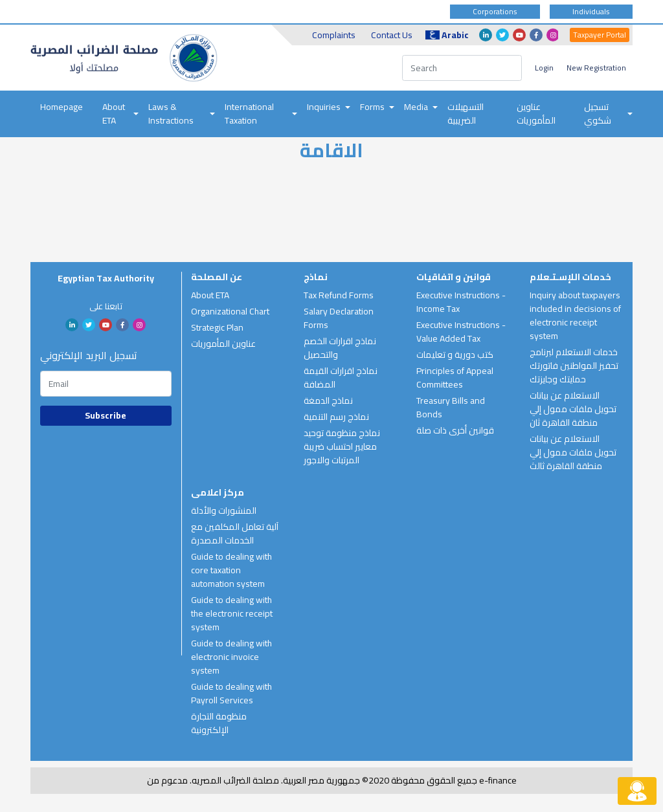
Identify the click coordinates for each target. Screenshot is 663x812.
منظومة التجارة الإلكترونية (219, 723)
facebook (536, 35)
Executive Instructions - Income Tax (461, 302)
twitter (502, 35)
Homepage (62, 107)
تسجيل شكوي (598, 114)
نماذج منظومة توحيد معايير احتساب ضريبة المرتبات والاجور (342, 446)
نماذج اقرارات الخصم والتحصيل (340, 348)
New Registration (596, 68)
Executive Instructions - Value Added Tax (461, 332)
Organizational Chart (230, 311)
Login (544, 68)
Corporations (495, 12)
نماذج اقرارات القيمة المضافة (341, 378)
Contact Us (392, 35)
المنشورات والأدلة (224, 510)
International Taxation (249, 114)
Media (416, 107)
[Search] (462, 68)
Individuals (591, 12)
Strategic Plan (217, 327)
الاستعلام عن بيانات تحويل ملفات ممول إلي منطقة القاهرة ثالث (573, 452)
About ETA (114, 114)
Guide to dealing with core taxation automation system (231, 570)
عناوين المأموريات (536, 114)
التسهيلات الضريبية (466, 114)
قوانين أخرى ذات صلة (455, 430)
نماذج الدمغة (328, 401)
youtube (519, 35)
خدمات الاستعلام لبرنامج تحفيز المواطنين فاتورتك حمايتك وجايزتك (574, 366)
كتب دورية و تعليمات (455, 355)
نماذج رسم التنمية (336, 417)
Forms (372, 107)
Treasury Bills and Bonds (451, 407)
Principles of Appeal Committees (455, 378)
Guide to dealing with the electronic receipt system (232, 613)
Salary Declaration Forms (339, 318)
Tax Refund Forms (339, 295)
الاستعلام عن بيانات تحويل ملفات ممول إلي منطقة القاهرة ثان (573, 409)
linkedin (486, 35)
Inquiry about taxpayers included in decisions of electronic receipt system (575, 315)
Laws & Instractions (171, 114)
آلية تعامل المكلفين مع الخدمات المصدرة (235, 533)
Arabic (447, 35)
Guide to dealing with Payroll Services (231, 693)
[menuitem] (62, 114)
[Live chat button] (637, 791)
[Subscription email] (106, 384)
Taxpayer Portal (600, 35)
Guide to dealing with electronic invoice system (231, 657)
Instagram (553, 35)
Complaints (334, 35)
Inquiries (324, 107)
